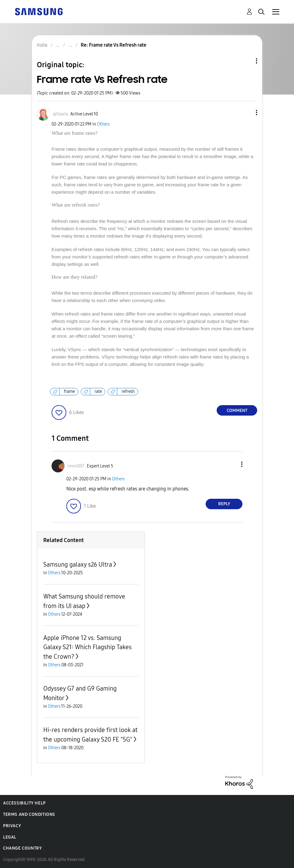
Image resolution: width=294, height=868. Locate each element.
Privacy (12, 826)
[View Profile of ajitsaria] (60, 114)
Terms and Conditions (29, 814)
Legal (10, 837)
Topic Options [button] (246, 61)
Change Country (22, 848)
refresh (128, 391)
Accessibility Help (24, 803)
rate (98, 391)
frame (69, 391)
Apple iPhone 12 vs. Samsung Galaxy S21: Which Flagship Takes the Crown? (87, 647)
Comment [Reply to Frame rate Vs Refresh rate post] (237, 411)
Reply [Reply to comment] (224, 504)
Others (103, 124)
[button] (246, 112)
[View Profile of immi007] (76, 466)
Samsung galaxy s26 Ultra (78, 564)
